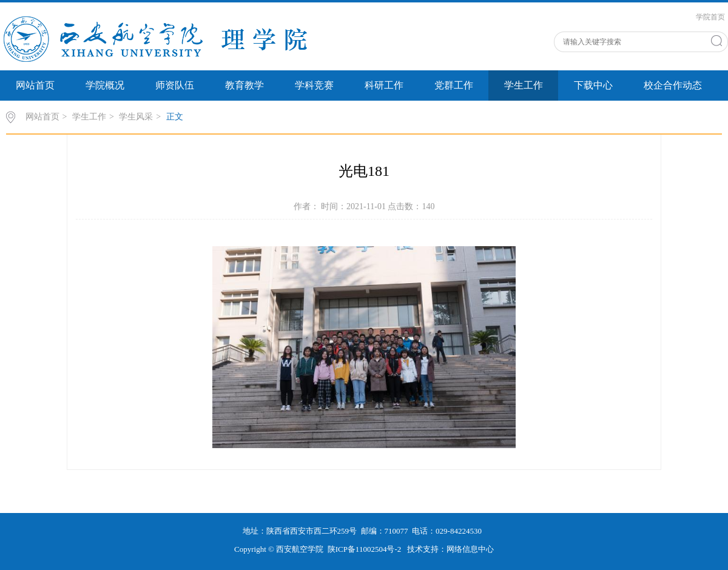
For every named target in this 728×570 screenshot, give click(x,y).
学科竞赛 (314, 85)
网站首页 (35, 85)
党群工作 (454, 85)
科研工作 (384, 85)
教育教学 (244, 85)
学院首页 (710, 17)
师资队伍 (175, 85)
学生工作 (524, 85)
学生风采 (136, 117)
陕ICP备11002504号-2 (366, 549)
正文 (175, 117)
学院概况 (105, 85)
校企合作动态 (673, 85)
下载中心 (593, 85)
